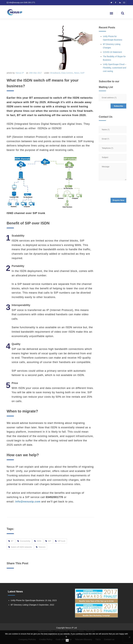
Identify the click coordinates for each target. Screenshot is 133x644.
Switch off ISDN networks (21, 547)
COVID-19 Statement (112, 52)
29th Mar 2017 (35, 73)
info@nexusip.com (16, 3)
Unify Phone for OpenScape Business (27, 600)
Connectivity (25, 541)
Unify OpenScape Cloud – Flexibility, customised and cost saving (114, 68)
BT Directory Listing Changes (24, 605)
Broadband (55, 73)
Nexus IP (20, 73)
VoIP (82, 73)
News (77, 73)
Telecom (42, 547)
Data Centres (67, 73)
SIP (49, 541)
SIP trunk (61, 541)
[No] (129, 637)
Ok (67, 640)
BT (12, 541)
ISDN (39, 541)
